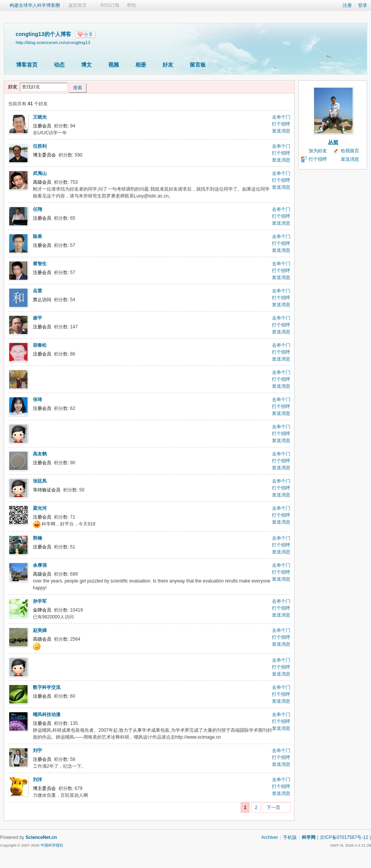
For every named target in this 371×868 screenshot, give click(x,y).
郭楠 (37, 538)
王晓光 (40, 117)
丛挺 (333, 142)
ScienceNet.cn (41, 837)
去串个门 (281, 117)
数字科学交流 (47, 687)
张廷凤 (40, 481)
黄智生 (40, 264)
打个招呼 (281, 124)
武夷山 (40, 173)
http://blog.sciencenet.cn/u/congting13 (53, 42)
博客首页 (27, 65)
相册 (141, 65)
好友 (168, 65)
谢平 (37, 318)
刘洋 (37, 780)
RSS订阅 (110, 5)
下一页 (273, 808)
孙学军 (40, 601)
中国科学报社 (52, 845)
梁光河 (40, 508)
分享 (88, 34)
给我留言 (350, 151)
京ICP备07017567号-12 (344, 837)
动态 (59, 65)
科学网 (309, 837)
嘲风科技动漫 (47, 715)
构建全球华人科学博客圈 (35, 5)
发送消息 (281, 131)
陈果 (37, 237)
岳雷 (37, 291)
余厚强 (40, 565)
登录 (363, 5)
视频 (114, 65)
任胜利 (40, 146)
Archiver (270, 837)
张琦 (37, 400)
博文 (86, 65)
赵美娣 (40, 630)
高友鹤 (40, 454)
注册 (347, 5)
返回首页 (78, 5)
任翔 (37, 209)
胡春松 (40, 345)
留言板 (198, 65)
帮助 (132, 5)
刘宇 (37, 751)
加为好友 (318, 151)
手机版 (290, 837)
